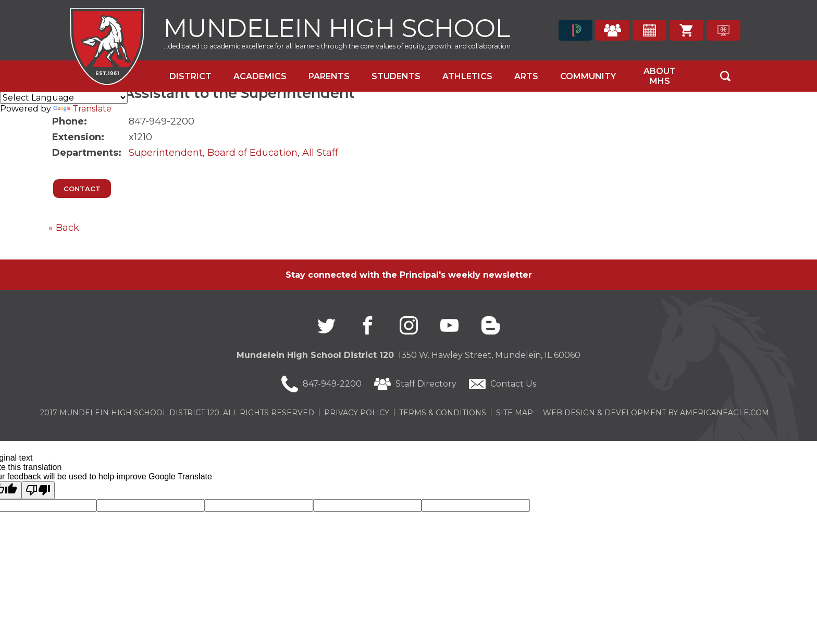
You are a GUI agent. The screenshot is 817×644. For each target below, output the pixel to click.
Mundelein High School (337, 27)
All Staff (320, 153)
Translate (82, 109)
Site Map (515, 413)
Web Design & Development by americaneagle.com (656, 413)
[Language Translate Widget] (64, 98)
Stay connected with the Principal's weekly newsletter (409, 275)
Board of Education (252, 153)
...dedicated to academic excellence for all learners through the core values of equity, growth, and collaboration (337, 46)
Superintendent (166, 153)
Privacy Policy (357, 413)
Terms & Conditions (443, 413)
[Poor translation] (38, 490)
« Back (64, 228)
